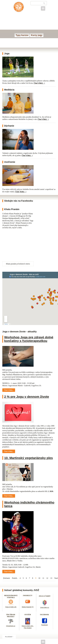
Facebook (44, 625)
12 (47, 578)
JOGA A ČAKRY (45, 596)
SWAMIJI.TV (28, 596)
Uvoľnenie (10, 162)
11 (43, 578)
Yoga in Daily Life (11, 607)
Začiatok (7, 578)
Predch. (15, 578)
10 (39, 578)
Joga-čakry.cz (45, 607)
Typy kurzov (22, 35)
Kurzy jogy (37, 35)
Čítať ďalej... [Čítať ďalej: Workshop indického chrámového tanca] (9, 572)
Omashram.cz (11, 626)
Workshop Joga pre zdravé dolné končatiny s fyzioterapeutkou (29, 339)
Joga (7, 54)
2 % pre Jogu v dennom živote (27, 397)
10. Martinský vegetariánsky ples (29, 458)
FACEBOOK (44, 615)
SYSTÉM (28, 615)
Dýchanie (9, 126)
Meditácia (9, 90)
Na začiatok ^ (9, 637)
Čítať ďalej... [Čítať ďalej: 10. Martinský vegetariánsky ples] (9, 496)
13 (51, 578)
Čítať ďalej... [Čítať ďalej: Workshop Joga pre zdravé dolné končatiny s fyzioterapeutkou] (9, 390)
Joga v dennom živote (19, 8)
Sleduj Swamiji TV (28, 607)
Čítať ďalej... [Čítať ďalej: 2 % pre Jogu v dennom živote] (9, 451)
